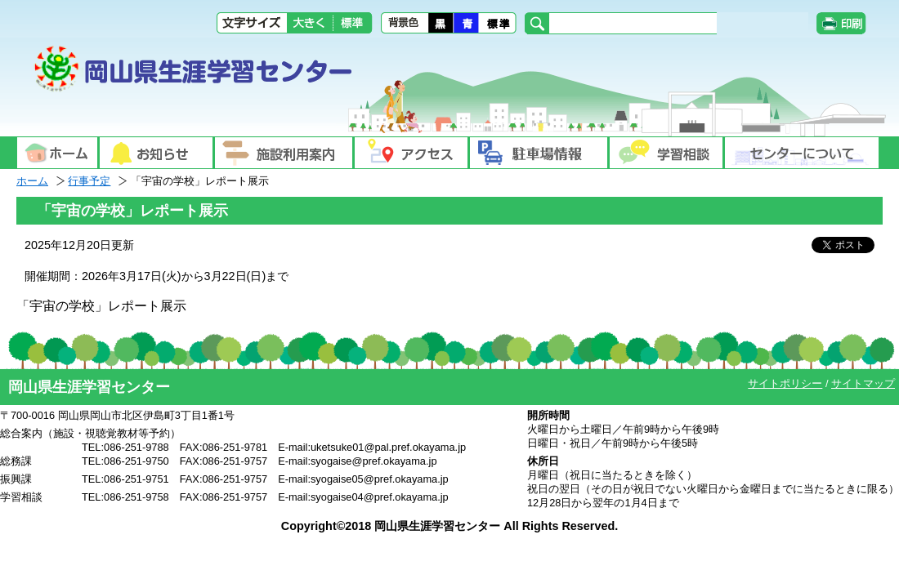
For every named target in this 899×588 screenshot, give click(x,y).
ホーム (32, 181)
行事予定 (89, 181)
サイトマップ (863, 383)
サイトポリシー (785, 383)
